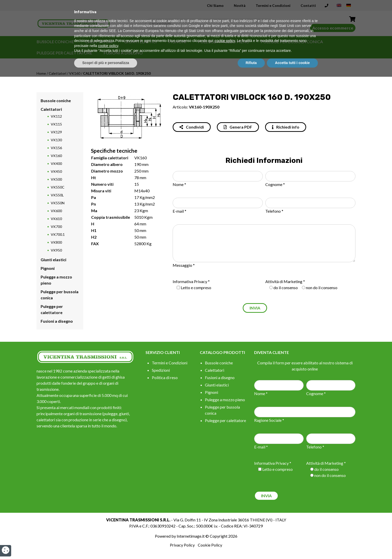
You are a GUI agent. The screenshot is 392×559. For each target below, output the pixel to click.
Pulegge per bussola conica (292, 42)
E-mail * (179, 211)
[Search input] (211, 24)
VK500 (56, 179)
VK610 (56, 219)
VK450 (56, 171)
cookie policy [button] (225, 523)
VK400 (56, 164)
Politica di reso (165, 377)
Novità (240, 5)
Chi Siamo (215, 5)
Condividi (192, 127)
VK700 (56, 227)
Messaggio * (184, 265)
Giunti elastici (141, 42)
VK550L (57, 195)
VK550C (58, 187)
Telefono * (274, 211)
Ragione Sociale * (269, 420)
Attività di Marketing (284, 281)
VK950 (56, 250)
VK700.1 (58, 234)
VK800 (56, 242)
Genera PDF (238, 127)
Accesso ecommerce (333, 28)
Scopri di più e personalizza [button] (106, 545)
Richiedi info (286, 127)
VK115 (56, 124)
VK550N (58, 203)
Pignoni (177, 42)
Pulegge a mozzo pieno (224, 42)
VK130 (56, 140)
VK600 (56, 211)
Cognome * (275, 184)
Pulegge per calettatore (64, 53)
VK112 (56, 116)
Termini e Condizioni (273, 5)
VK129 (56, 132)
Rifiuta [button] (251, 545)
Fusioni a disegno (123, 53)
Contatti (308, 5)
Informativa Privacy (190, 281)
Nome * (179, 184)
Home (41, 73)
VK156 (56, 148)
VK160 (75, 73)
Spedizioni (161, 370)
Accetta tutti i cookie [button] (292, 545)
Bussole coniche (55, 42)
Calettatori (99, 42)
